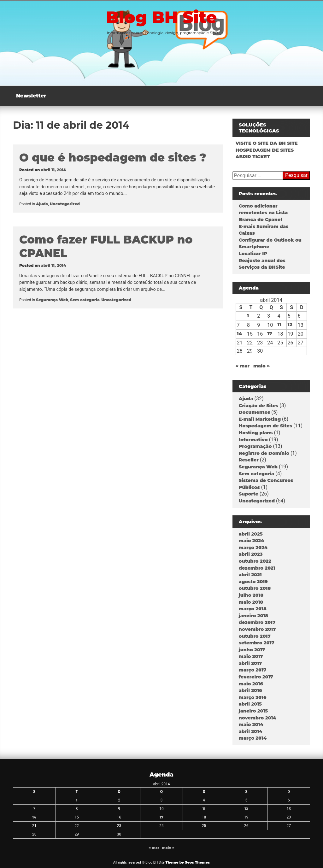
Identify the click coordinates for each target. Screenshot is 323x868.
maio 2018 (251, 602)
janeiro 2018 (253, 616)
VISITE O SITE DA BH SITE (267, 143)
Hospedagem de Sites (265, 426)
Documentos (254, 412)
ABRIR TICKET (253, 157)
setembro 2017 (257, 643)
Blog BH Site (161, 17)
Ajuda (42, 204)
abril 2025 (251, 534)
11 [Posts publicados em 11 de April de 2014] (279, 325)
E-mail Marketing (260, 419)
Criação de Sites (258, 406)
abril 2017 (250, 663)
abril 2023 (251, 554)
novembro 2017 (257, 629)
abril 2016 (250, 690)
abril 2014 (250, 731)
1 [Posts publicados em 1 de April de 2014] (248, 316)
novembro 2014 (258, 718)
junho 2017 (252, 650)
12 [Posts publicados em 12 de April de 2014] (290, 325)
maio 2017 (251, 656)
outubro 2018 (255, 588)
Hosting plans (256, 433)
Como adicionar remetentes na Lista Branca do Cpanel (263, 213)
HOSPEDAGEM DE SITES (265, 150)
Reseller (249, 460)
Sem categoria (85, 300)
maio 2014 (251, 724)
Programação (255, 446)
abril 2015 (250, 704)
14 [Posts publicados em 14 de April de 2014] (239, 334)
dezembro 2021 (257, 568)
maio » (261, 366)
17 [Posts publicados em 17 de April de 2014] (270, 334)
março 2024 (253, 548)
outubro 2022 (255, 561)
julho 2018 (251, 595)
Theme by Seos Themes (188, 862)
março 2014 (253, 738)
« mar (243, 366)
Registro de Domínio (264, 453)
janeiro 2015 (253, 711)
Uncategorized (65, 204)
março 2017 (253, 670)
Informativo (253, 440)
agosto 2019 (253, 582)
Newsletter (31, 96)
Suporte (249, 494)
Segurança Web (52, 300)
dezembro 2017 (257, 622)
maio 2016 (251, 684)
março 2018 (253, 609)
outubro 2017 (255, 636)
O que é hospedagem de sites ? (113, 158)
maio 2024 (252, 541)
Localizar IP (253, 254)
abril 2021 (250, 575)
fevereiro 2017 (256, 677)
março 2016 (253, 697)
